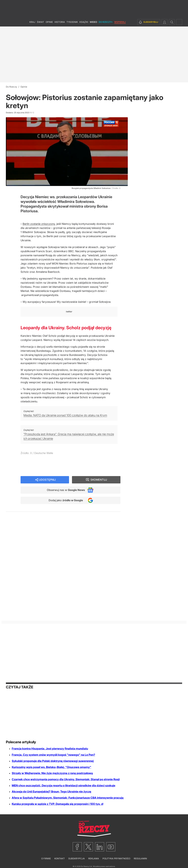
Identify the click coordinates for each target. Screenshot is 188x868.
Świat (40, 22)
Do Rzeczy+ (106, 22)
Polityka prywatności (116, 859)
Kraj (32, 22)
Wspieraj (120, 22)
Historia (60, 22)
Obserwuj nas (66, 490)
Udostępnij (47, 480)
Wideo (93, 22)
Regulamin (140, 859)
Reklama (94, 859)
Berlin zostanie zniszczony (39, 224)
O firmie (46, 859)
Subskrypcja (77, 859)
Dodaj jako (66, 500)
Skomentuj (99, 480)
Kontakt (60, 859)
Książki (84, 22)
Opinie (49, 22)
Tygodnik (72, 22)
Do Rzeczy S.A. (87, 866)
